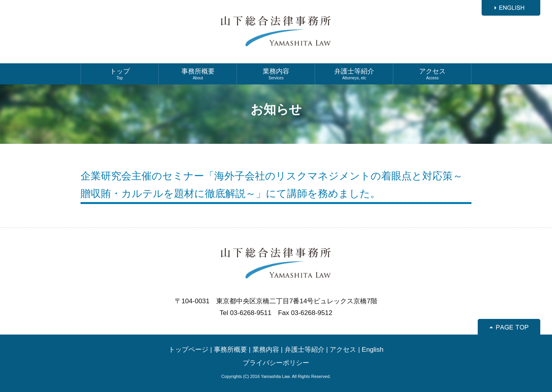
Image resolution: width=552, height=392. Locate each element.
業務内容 (276, 74)
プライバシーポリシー (276, 363)
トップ (120, 74)
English (373, 350)
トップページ (188, 350)
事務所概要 (198, 74)
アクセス (432, 74)
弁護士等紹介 (354, 74)
